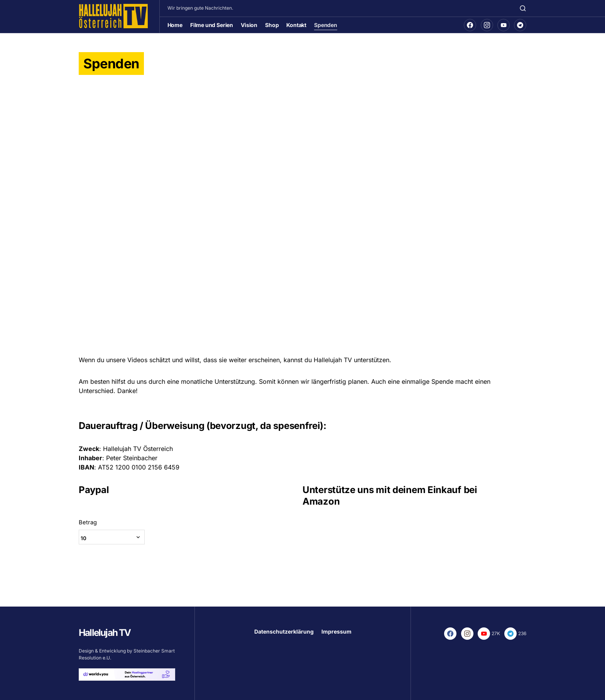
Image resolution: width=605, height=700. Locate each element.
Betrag (88, 527)
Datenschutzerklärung (284, 631)
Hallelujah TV (105, 633)
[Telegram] (520, 25)
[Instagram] (487, 25)
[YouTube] (504, 25)
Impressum (336, 631)
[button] (523, 8)
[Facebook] (470, 25)
